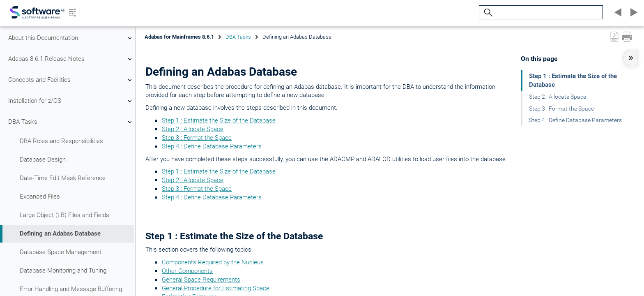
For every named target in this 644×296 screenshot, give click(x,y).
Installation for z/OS (71, 101)
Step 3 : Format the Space (197, 138)
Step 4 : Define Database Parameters (212, 146)
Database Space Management (61, 252)
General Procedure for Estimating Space (216, 288)
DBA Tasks (71, 122)
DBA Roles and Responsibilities (61, 141)
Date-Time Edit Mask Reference (63, 178)
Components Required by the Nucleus (213, 262)
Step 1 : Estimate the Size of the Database (219, 120)
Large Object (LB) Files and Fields (64, 215)
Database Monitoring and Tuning (63, 271)
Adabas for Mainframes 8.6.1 (179, 37)
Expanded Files (40, 197)
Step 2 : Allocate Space (193, 129)
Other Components (187, 271)
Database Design (43, 160)
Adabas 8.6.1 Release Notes (71, 59)
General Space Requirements (201, 280)
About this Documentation (71, 38)
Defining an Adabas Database (60, 234)
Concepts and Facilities (71, 80)
